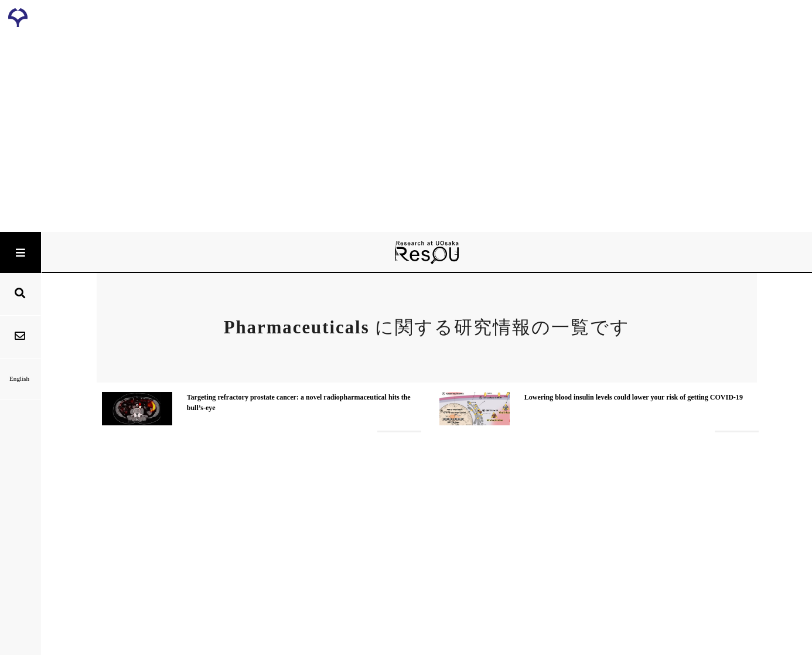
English (20, 378)
